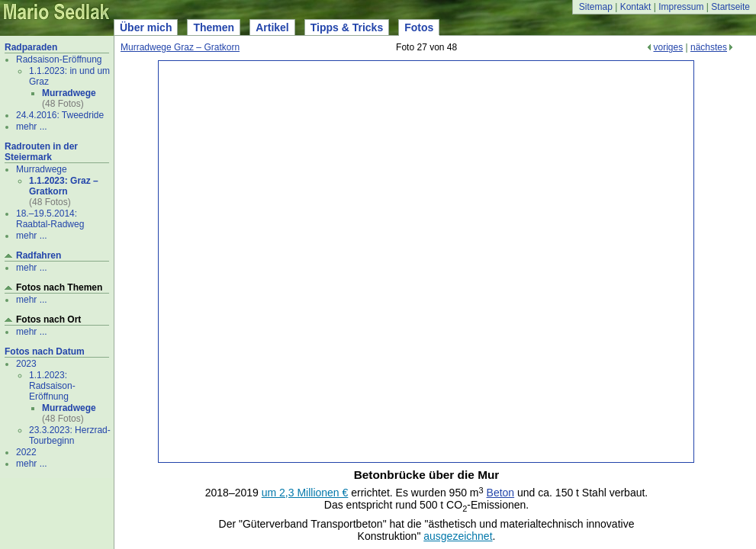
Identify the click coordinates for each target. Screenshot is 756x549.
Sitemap (596, 7)
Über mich (146, 27)
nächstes (709, 47)
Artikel (272, 27)
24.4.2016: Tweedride (60, 115)
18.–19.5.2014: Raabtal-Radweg (50, 219)
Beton (501, 493)
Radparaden (31, 47)
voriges (668, 47)
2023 (26, 364)
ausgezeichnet (458, 536)
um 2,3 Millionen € (305, 493)
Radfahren (39, 255)
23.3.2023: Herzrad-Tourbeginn (70, 435)
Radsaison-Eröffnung (59, 59)
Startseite (730, 7)
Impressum (681, 7)
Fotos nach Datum (45, 352)
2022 (26, 452)
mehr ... (32, 127)
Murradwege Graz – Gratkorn (180, 47)
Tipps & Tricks (347, 27)
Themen (214, 27)
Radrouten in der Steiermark (41, 152)
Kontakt (636, 7)
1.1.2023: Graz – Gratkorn (64, 186)
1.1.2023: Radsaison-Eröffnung (52, 386)
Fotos (419, 27)
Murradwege (69, 93)
